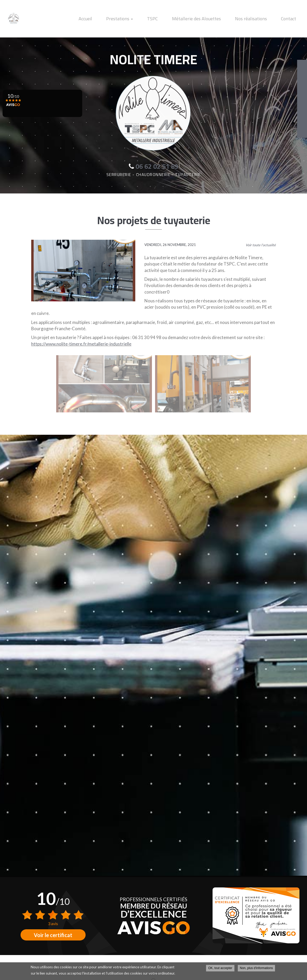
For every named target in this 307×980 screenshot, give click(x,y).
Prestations (141, 19)
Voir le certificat (53, 935)
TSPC (169, 19)
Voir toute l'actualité (261, 245)
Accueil (111, 19)
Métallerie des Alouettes (208, 19)
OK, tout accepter (220, 968)
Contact (291, 19)
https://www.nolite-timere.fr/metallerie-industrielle (81, 344)
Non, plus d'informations (256, 968)
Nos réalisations (258, 19)
